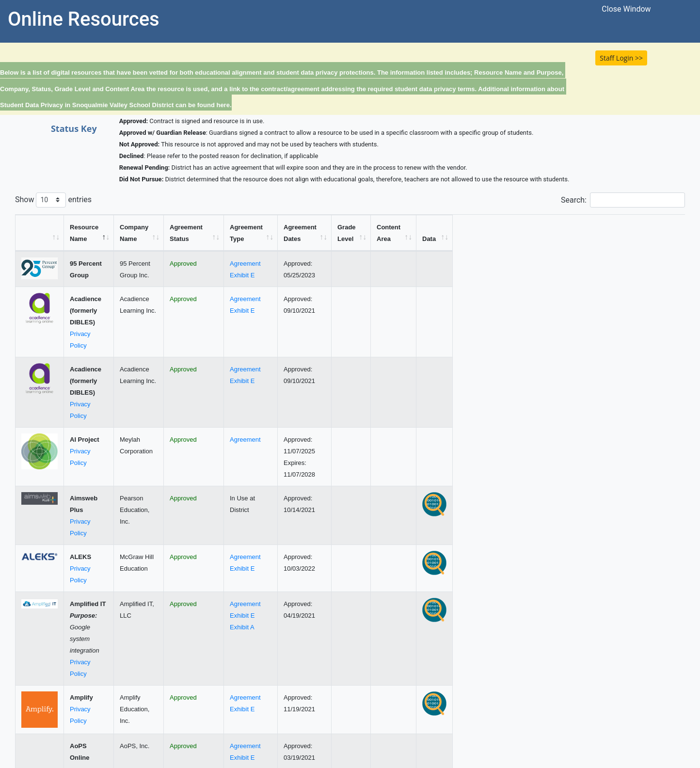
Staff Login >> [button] (621, 58)
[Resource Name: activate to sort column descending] (115, 233)
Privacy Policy (89, 311)
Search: (623, 200)
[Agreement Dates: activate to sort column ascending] (452, 233)
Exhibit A (386, 540)
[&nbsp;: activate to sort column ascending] (40, 233)
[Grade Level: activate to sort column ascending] (505, 233)
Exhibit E (386, 275)
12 (646, 719)
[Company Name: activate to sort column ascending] (200, 233)
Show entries (53, 200)
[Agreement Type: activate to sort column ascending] (395, 233)
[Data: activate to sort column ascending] (667, 233)
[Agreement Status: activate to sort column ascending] (301, 233)
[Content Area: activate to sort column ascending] (589, 233)
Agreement (389, 264)
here (223, 105)
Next (671, 719)
